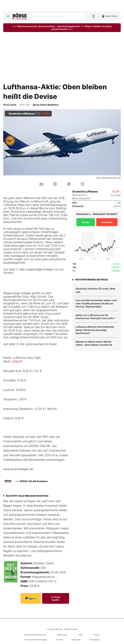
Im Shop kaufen (56, 598)
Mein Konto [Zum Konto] (110, 16)
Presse (97, 635)
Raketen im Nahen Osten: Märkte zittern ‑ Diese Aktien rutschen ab (94, 343)
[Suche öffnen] (58, 16)
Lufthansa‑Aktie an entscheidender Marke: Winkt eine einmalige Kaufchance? (95, 330)
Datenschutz (62, 635)
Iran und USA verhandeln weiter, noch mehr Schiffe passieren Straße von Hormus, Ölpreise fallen (96, 303)
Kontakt (59, 640)
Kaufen (86, 222)
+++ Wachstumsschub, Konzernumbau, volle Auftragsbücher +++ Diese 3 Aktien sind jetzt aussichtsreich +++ (62, 28)
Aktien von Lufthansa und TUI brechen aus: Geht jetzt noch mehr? (95, 317)
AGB (81, 635)
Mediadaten (95, 640)
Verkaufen (107, 222)
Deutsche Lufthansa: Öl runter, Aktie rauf (95, 290)
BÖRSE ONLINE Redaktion (34, 481)
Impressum (76, 640)
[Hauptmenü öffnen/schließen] (8, 16)
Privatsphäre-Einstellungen (36, 640)
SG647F (17, 362)
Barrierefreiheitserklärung (35, 635)
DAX (44, 198)
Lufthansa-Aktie (14, 205)
